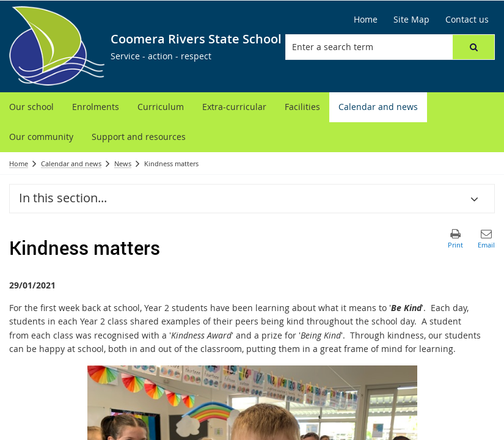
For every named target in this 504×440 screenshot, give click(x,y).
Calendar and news (71, 163)
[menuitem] (31, 107)
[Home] (366, 20)
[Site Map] (411, 20)
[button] (473, 47)
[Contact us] (467, 20)
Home (19, 163)
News (123, 163)
